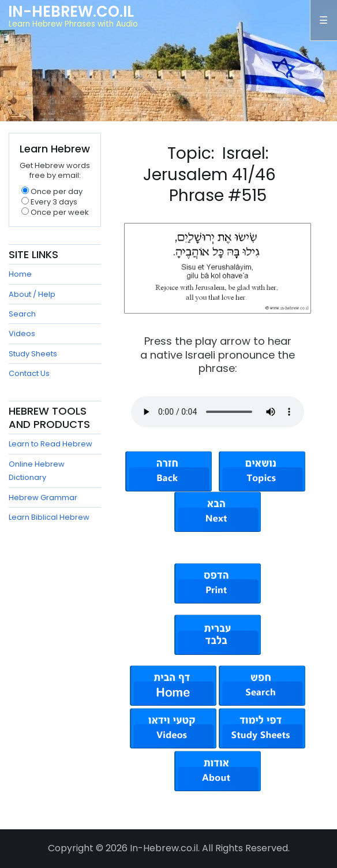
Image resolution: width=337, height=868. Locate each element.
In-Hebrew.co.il (71, 12)
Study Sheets (33, 354)
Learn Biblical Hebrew (49, 517)
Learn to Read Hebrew (50, 444)
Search (22, 314)
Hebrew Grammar (43, 498)
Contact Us (29, 373)
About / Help (32, 294)
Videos (22, 334)
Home (20, 274)
